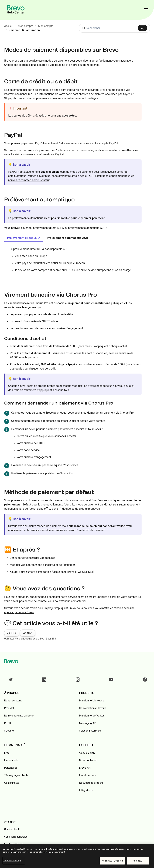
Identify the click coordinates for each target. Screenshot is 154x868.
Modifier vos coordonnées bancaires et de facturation (43, 565)
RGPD (8, 723)
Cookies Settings (12, 861)
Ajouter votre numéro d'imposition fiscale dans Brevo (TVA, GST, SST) (52, 572)
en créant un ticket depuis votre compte (81, 421)
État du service (88, 775)
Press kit (9, 708)
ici (85, 601)
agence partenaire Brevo (19, 612)
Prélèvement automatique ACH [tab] (67, 238)
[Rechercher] (115, 28)
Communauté (12, 783)
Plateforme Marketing (92, 700)
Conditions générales (16, 837)
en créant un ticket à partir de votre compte (111, 597)
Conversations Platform (93, 708)
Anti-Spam (10, 822)
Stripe (95, 90)
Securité (9, 731)
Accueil (9, 26)
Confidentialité (12, 829)
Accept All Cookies (112, 861)
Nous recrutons (13, 700)
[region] (77, 856)
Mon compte (26, 26)
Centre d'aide (87, 753)
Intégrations (86, 790)
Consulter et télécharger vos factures (33, 558)
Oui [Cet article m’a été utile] (14, 633)
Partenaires (11, 768)
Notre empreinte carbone (19, 716)
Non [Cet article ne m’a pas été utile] (30, 633)
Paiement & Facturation (24, 30)
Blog (7, 753)
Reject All (138, 861)
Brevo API (85, 768)
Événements (11, 760)
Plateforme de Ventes (92, 716)
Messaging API (88, 723)
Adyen (84, 90)
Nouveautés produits (91, 783)
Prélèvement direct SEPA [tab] (24, 238)
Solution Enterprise (90, 731)
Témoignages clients (16, 775)
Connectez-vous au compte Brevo (32, 413)
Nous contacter (88, 760)
